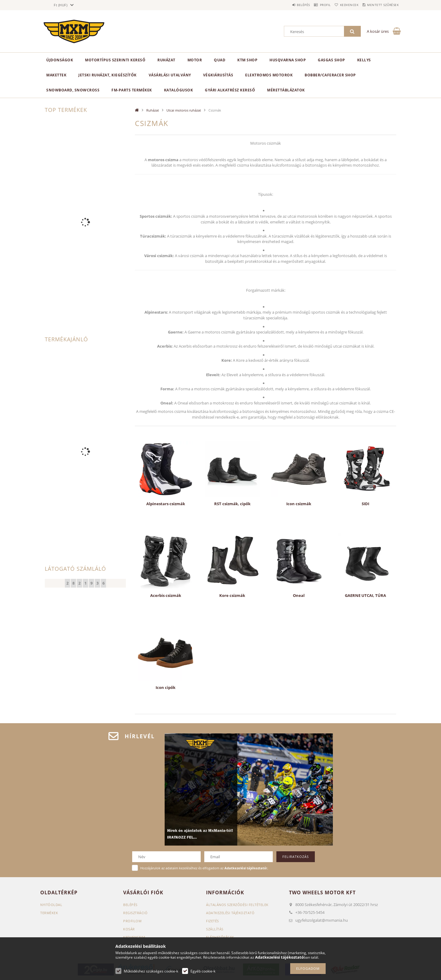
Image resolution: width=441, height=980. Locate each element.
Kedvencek (342, 5)
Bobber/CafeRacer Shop (330, 75)
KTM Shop (247, 60)
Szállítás (215, 929)
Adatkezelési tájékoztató (230, 913)
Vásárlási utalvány (170, 75)
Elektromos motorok (269, 75)
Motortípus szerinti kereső (115, 60)
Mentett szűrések (380, 5)
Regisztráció (135, 913)
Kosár (129, 929)
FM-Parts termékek (132, 90)
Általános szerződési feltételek (237, 905)
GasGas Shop (332, 60)
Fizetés (213, 921)
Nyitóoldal (51, 905)
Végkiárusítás (218, 75)
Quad (220, 60)
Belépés (286, 5)
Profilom (132, 921)
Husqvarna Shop (288, 60)
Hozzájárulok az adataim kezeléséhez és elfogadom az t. (204, 868)
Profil (313, 5)
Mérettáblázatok (286, 90)
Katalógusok (179, 90)
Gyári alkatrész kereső (230, 90)
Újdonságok (60, 60)
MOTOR (195, 60)
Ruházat (166, 60)
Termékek (49, 913)
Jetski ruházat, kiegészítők (108, 75)
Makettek (56, 75)
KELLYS (364, 60)
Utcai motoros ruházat (184, 110)
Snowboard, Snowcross (73, 90)
